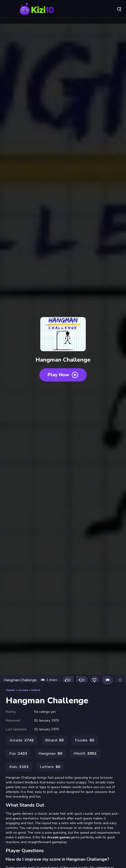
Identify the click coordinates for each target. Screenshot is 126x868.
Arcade (23, 690)
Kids (19, 767)
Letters (50, 767)
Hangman (50, 754)
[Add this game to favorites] (95, 680)
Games (10, 690)
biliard (36, 690)
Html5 (85, 754)
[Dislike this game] (82, 680)
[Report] (108, 680)
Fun (18, 754)
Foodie (85, 740)
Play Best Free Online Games (37, 9)
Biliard (54, 740)
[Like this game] (68, 680)
